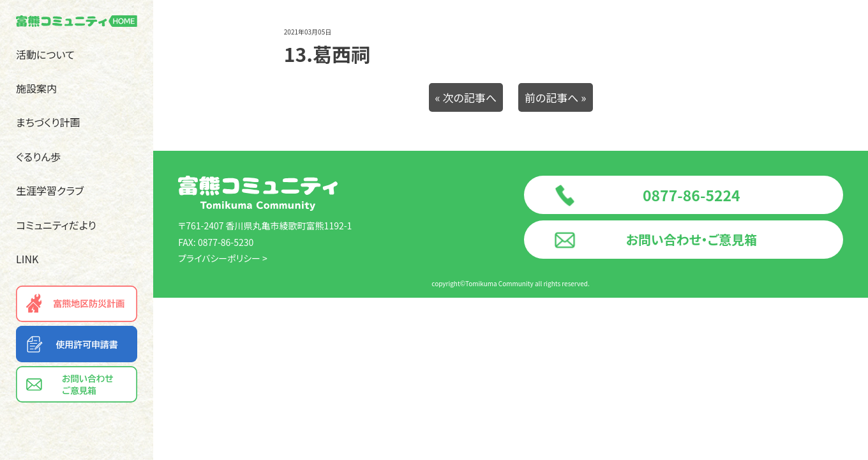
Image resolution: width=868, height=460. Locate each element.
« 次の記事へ (466, 97)
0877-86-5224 (692, 195)
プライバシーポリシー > (223, 258)
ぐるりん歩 (38, 157)
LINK (27, 259)
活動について (45, 54)
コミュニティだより (56, 225)
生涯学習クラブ (50, 190)
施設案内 (36, 88)
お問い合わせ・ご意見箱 (692, 239)
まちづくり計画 (48, 122)
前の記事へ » (556, 97)
